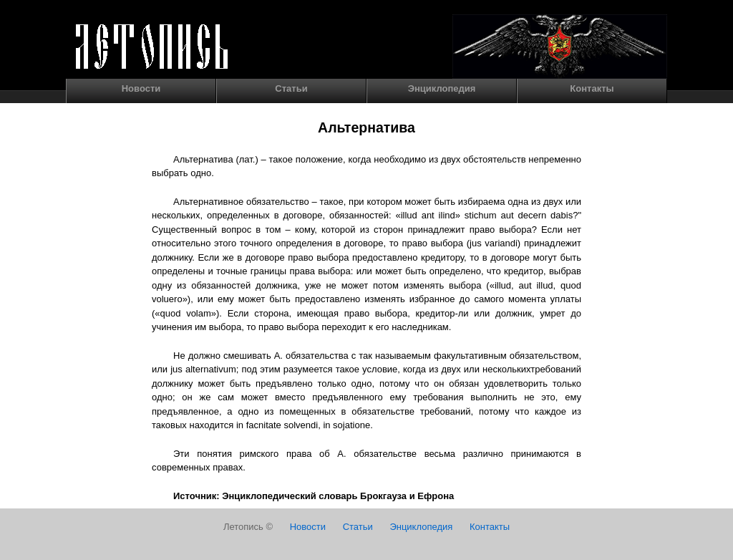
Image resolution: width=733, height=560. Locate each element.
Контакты (592, 88)
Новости (141, 88)
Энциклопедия (442, 88)
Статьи (291, 88)
